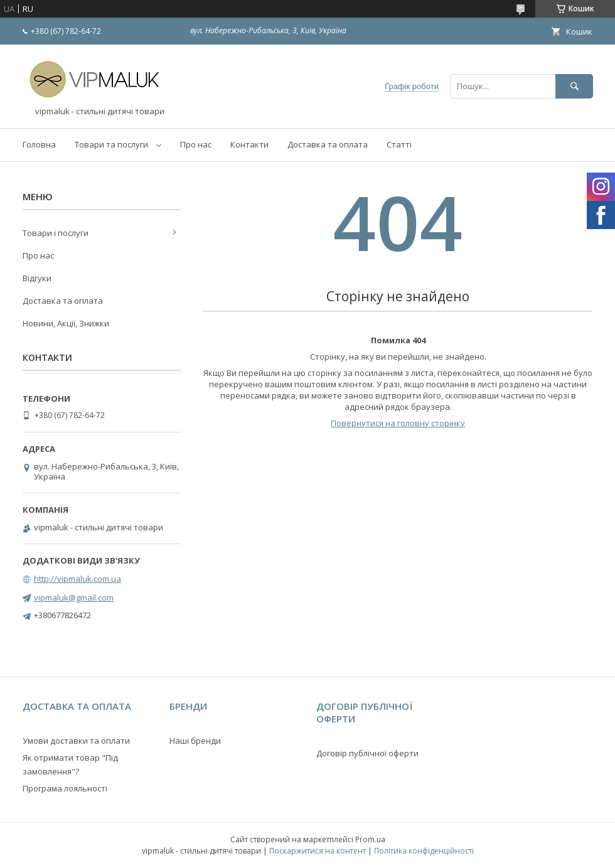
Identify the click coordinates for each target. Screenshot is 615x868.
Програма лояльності (65, 788)
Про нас (196, 144)
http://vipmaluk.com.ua (78, 579)
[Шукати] (574, 86)
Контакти (249, 144)
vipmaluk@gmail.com (74, 597)
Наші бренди (195, 741)
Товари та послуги (111, 144)
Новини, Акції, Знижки (66, 323)
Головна (39, 144)
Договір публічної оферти (367, 753)
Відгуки (37, 278)
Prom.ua (370, 839)
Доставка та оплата (328, 144)
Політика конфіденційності (424, 851)
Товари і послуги (56, 233)
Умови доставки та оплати (76, 741)
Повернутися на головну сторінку (398, 423)
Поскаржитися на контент (318, 851)
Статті (399, 144)
